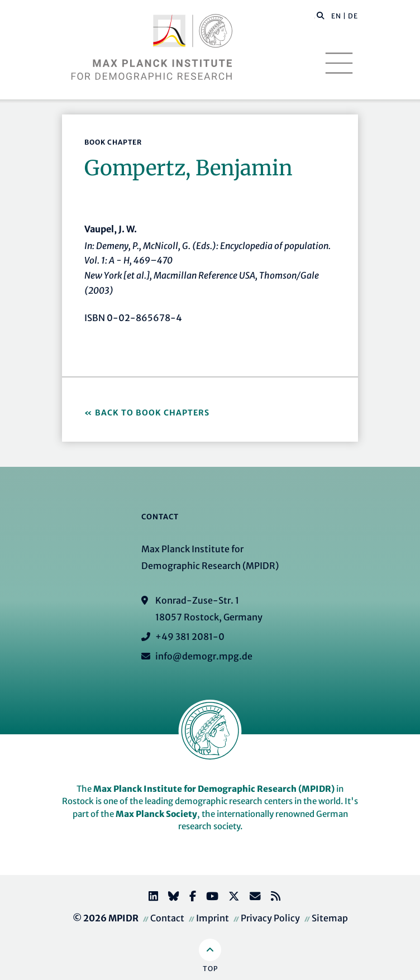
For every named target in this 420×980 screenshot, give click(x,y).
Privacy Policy (270, 918)
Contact (167, 918)
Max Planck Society (156, 814)
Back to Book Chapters (152, 413)
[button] (321, 15)
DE (353, 16)
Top (210, 969)
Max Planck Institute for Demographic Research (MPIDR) (214, 789)
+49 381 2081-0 (190, 637)
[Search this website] (315, 16)
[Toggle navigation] (339, 63)
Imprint (213, 918)
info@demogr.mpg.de (204, 656)
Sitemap (330, 918)
